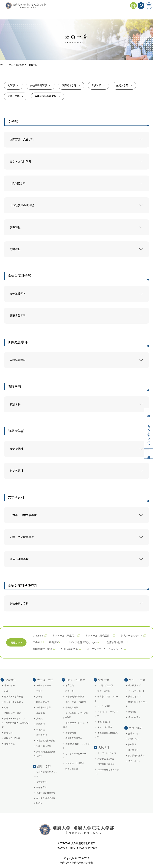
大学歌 (39, 691)
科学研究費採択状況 (75, 697)
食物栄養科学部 (38, 85)
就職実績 (132, 712)
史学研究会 (71, 733)
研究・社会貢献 (17, 65)
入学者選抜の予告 (106, 759)
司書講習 (54, 642)
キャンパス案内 (105, 727)
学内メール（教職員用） (99, 636)
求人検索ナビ (134, 685)
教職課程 (40, 724)
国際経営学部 (69, 85)
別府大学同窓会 (69, 649)
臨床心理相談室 (116, 642)
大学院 (39, 719)
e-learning (38, 636)
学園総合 (10, 680)
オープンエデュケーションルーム (105, 649)
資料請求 (149, 413)
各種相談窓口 (104, 722)
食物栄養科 (42, 782)
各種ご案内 (136, 728)
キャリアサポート (136, 691)
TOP (2, 65)
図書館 (36, 642)
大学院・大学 (45, 680)
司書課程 (40, 730)
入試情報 (149, 454)
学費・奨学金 (104, 691)
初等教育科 (42, 787)
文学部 (11, 85)
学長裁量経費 (72, 707)
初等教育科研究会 (74, 738)
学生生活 (104, 680)
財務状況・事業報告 (14, 697)
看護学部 (96, 85)
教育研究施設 (72, 769)
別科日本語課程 (44, 746)
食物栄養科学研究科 (46, 96)
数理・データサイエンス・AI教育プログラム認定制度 (15, 723)
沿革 (6, 691)
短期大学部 (122, 85)
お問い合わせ (134, 739)
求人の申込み (134, 717)
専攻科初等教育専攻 (46, 793)
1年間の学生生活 (105, 685)
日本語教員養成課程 (46, 741)
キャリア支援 (137, 680)
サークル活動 (104, 706)
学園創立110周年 (12, 738)
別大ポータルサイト (132, 636)
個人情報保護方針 (136, 756)
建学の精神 (9, 685)
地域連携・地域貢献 (75, 763)
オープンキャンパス (149, 433)
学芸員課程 (42, 735)
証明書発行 (133, 750)
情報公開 (8, 733)
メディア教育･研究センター (83, 642)
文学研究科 (14, 96)
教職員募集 (9, 744)
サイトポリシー (135, 761)
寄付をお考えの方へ (14, 702)
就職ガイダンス (135, 697)
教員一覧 (70, 691)
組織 (6, 707)
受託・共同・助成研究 (76, 702)
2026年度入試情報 (106, 764)
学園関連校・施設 (42, 649)
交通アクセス (134, 734)
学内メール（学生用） (65, 636)
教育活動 (70, 685)
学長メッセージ (44, 685)
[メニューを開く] (149, 6)
